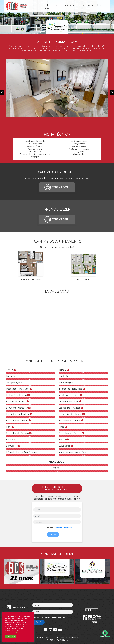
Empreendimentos (88, 5)
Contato (46, 8)
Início (44, 5)
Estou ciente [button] (11, 637)
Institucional (55, 5)
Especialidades (71, 5)
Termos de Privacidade (63, 528)
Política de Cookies (12, 632)
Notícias (103, 5)
